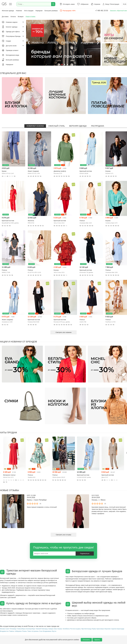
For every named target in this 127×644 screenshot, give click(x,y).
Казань (60, 629)
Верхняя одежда (78, 126)
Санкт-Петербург (11, 629)
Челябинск (66, 629)
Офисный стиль (56, 126)
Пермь (94, 629)
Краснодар (121, 629)
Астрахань (35, 631)
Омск (55, 629)
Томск (29, 631)
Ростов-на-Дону (75, 629)
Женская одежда (8, 11)
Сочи (41, 631)
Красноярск (100, 629)
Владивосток (4, 631)
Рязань (24, 631)
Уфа (83, 629)
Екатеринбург (31, 629)
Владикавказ (47, 631)
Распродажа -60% (68, 11)
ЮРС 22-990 (31, 495)
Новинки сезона (35, 126)
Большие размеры (51, 11)
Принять (97, 640)
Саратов (114, 629)
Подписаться (85, 553)
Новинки (19, 11)
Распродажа (98, 126)
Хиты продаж (29, 11)
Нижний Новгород (42, 629)
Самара (51, 629)
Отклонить (86, 640)
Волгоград (88, 629)
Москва (2, 629)
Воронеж (107, 629)
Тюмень (12, 631)
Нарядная (39, 11)
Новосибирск (21, 629)
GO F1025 (95, 495)
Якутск (54, 631)
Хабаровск (18, 631)
